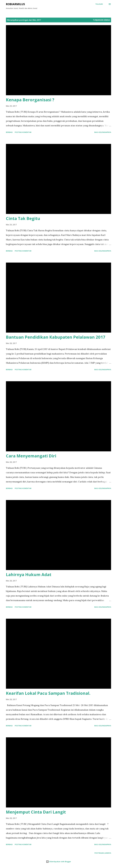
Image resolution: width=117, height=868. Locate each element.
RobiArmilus (15, 4)
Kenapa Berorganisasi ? (30, 100)
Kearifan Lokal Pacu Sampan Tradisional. (48, 693)
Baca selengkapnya (103, 132)
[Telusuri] (99, 4)
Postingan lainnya (103, 853)
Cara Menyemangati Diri (31, 456)
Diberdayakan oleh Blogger (58, 862)
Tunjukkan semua (101, 20)
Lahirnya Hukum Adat (29, 575)
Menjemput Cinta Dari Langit (36, 812)
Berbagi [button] (9, 132)
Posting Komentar (23, 132)
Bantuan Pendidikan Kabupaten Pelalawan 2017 (56, 337)
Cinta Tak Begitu (23, 218)
